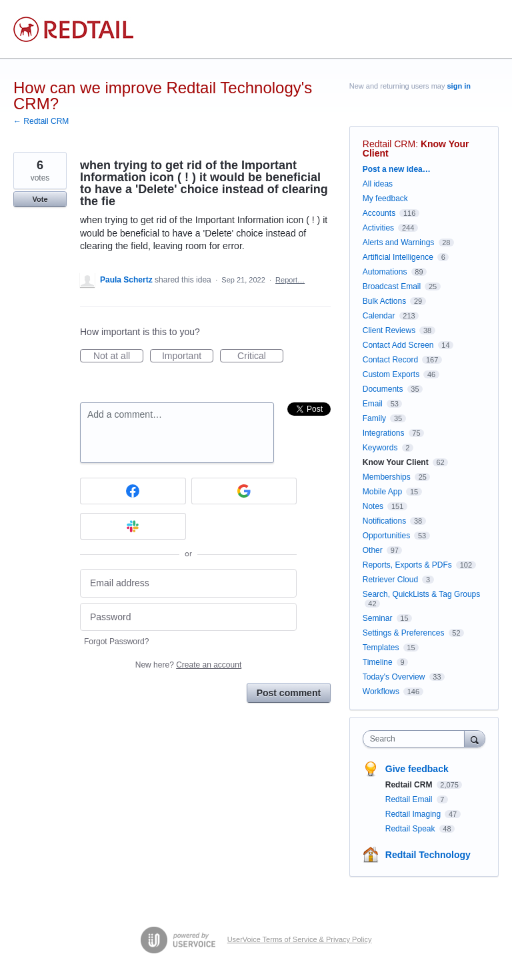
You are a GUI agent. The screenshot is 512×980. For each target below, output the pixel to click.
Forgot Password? (116, 642)
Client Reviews (389, 330)
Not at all (118, 356)
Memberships (387, 477)
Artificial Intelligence (398, 257)
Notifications (384, 521)
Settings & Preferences (404, 633)
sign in (459, 86)
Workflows (381, 692)
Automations (385, 272)
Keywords (380, 448)
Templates (381, 648)
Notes (373, 506)
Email (373, 404)
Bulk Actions (384, 301)
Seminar (378, 618)
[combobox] (417, 739)
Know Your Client (396, 462)
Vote (40, 199)
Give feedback (417, 769)
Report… (290, 280)
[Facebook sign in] (133, 491)
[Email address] (188, 583)
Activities (378, 228)
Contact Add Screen (398, 345)
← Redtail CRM (41, 121)
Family (374, 418)
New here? (188, 665)
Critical (260, 356)
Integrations (384, 433)
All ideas (378, 184)
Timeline (378, 662)
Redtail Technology (428, 855)
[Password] (188, 617)
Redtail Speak (411, 829)
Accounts (379, 213)
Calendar (379, 316)
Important (188, 356)
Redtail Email (410, 799)
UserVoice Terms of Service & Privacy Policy (300, 939)
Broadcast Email (392, 286)
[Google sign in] (244, 491)
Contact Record (390, 360)
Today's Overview (394, 677)
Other (373, 550)
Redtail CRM (389, 144)
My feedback (385, 199)
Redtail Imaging (414, 814)
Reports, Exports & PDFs (407, 565)
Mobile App (382, 492)
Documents (383, 389)
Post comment (289, 693)
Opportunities (386, 536)
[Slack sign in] (133, 526)
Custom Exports (391, 374)
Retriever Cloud (390, 580)
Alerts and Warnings (399, 243)
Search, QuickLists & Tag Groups (422, 594)
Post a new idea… (397, 169)
